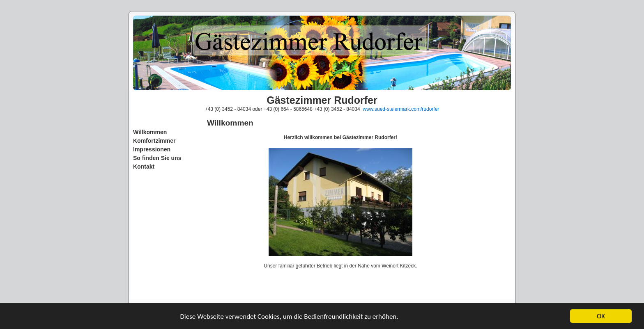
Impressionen (152, 149)
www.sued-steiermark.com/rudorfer (401, 109)
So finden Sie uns (157, 158)
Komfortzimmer (154, 141)
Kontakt (144, 167)
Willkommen (150, 132)
